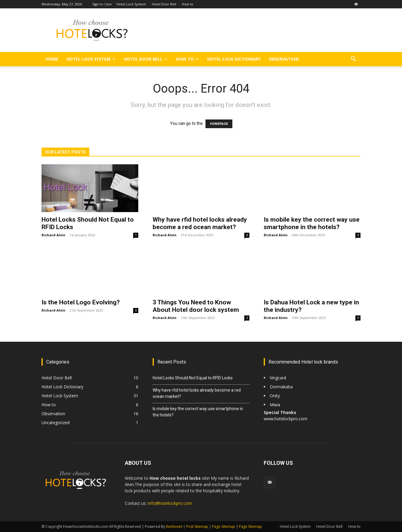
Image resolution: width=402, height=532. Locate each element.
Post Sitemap (197, 526)
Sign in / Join (102, 4)
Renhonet (174, 526)
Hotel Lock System (131, 4)
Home (52, 59)
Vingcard (279, 378)
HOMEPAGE (219, 124)
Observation (284, 59)
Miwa (275, 405)
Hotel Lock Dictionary (234, 59)
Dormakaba (281, 387)
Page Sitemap (224, 526)
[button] (353, 60)
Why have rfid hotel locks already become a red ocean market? (200, 223)
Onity (275, 396)
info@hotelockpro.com (170, 503)
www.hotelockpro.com (286, 419)
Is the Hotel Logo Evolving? (81, 302)
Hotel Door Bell (164, 4)
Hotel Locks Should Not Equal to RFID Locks (193, 378)
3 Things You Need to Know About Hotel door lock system (196, 306)
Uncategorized (56, 423)
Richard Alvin (53, 235)
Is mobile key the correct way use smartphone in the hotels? (312, 223)
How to (188, 4)
